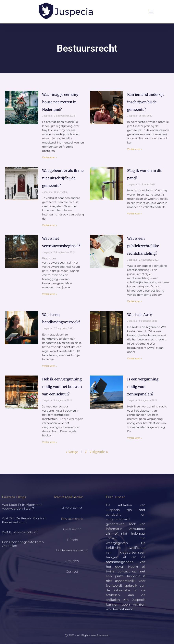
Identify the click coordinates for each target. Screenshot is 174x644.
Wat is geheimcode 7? (20, 532)
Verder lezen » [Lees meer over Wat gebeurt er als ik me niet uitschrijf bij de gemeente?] (50, 225)
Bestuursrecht (72, 519)
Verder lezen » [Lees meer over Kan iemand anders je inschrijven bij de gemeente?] (135, 149)
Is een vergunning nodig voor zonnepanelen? (143, 387)
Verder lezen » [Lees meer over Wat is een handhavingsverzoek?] (50, 366)
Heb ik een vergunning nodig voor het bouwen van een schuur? (62, 387)
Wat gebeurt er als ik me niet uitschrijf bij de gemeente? (63, 178)
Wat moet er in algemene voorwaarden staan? (22, 507)
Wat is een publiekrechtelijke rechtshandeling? (143, 246)
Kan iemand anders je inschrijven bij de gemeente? (146, 102)
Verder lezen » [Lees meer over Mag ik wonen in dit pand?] (135, 214)
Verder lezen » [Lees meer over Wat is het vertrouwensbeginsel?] (50, 294)
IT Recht (72, 540)
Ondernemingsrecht (72, 550)
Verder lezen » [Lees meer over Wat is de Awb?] (135, 359)
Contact (72, 572)
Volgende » (99, 452)
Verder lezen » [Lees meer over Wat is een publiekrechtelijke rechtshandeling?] (135, 301)
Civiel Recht (72, 529)
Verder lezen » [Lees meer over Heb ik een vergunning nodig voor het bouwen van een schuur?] (50, 442)
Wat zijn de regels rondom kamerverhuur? (24, 520)
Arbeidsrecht (72, 508)
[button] (151, 12)
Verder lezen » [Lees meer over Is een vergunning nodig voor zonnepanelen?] (135, 438)
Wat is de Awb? (140, 315)
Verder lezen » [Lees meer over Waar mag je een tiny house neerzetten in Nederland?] (50, 158)
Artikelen (72, 561)
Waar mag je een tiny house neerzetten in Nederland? (60, 102)
